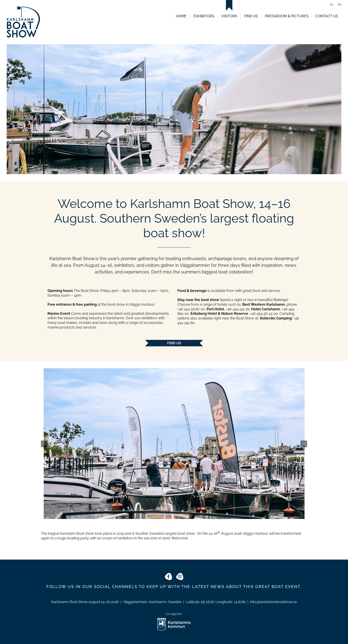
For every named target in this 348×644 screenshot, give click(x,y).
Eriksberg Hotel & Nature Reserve (219, 314)
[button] (44, 444)
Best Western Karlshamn (264, 304)
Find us (174, 343)
